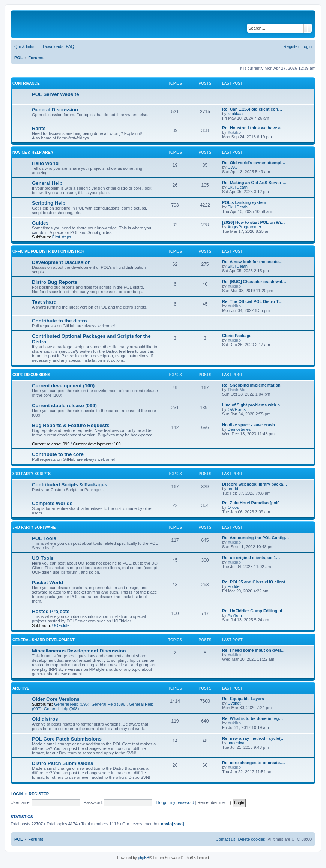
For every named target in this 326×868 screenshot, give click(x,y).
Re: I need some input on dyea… (254, 650)
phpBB (144, 858)
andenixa (236, 743)
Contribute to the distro (59, 321)
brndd (233, 489)
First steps (62, 237)
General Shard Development (44, 640)
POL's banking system (244, 202)
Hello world (45, 163)
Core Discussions (31, 375)
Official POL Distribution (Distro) (48, 251)
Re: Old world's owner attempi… (254, 163)
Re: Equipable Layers (243, 699)
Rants (39, 128)
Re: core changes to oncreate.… (254, 763)
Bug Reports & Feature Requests (71, 425)
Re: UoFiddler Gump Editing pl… (254, 611)
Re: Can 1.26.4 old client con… (252, 109)
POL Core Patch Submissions (67, 739)
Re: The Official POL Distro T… (252, 301)
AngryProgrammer (245, 227)
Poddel (234, 586)
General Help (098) (62, 709)
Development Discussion (61, 262)
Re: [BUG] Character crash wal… (254, 282)
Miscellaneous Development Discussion (79, 651)
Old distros (45, 719)
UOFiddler (62, 625)
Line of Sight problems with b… (253, 405)
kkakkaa (235, 114)
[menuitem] (50, 46)
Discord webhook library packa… (255, 484)
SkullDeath (238, 187)
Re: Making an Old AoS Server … (254, 183)
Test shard (44, 302)
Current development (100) (63, 386)
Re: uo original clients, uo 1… (251, 558)
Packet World (47, 582)
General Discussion (55, 110)
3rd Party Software (34, 527)
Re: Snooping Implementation (251, 385)
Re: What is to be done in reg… (253, 718)
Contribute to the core (58, 454)
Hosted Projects (51, 611)
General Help (47, 183)
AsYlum (235, 615)
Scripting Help (49, 203)
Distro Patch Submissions (62, 763)
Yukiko (234, 132)
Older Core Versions (56, 699)
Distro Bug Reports (55, 282)
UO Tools (43, 558)
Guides (40, 223)
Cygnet (234, 703)
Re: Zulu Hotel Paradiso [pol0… (253, 503)
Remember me (214, 802)
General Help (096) (109, 704)
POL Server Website (56, 94)
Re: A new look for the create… (252, 262)
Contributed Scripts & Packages (70, 485)
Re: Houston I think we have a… (253, 128)
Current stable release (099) (64, 406)
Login (17, 794)
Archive (21, 688)
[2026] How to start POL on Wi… (254, 222)
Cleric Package (237, 336)
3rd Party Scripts (32, 474)
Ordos (233, 507)
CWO (233, 167)
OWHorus (237, 409)
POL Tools (44, 538)
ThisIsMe (237, 390)
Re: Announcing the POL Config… (255, 538)
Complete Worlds (52, 503)
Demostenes (239, 429)
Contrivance (26, 83)
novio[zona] (173, 824)
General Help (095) (72, 704)
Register (39, 794)
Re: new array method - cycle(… (253, 738)
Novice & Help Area (33, 152)
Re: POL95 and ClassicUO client (254, 582)
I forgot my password (175, 802)
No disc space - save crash (249, 425)
